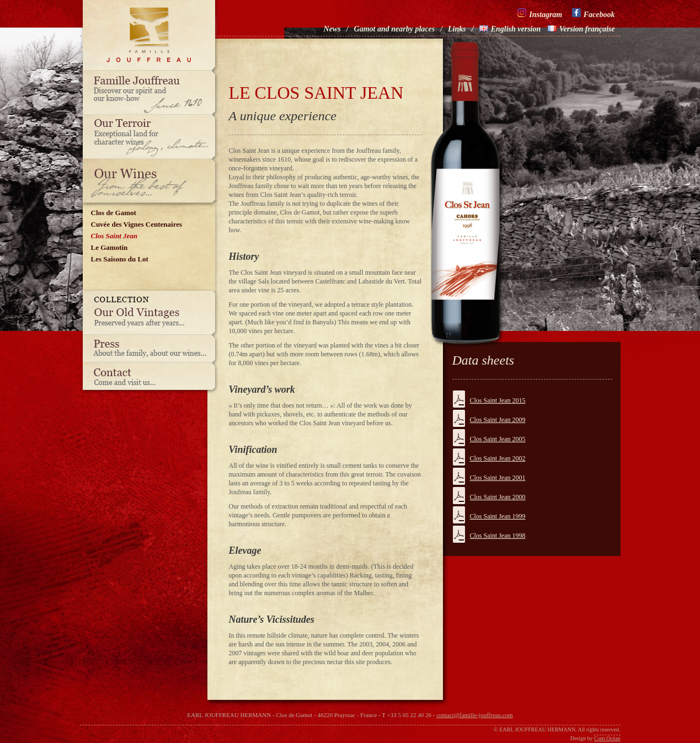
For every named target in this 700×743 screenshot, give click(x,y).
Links (457, 29)
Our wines (152, 181)
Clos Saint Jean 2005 (498, 439)
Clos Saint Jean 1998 (498, 536)
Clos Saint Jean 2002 (498, 458)
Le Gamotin (109, 247)
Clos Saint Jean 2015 (498, 400)
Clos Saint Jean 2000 (498, 497)
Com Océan (607, 738)
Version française (581, 29)
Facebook (594, 14)
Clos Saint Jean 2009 (498, 420)
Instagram (540, 14)
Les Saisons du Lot (120, 259)
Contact (152, 379)
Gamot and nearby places (395, 29)
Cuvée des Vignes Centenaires (137, 224)
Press (152, 349)
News (332, 29)
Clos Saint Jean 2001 (498, 478)
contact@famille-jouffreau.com (475, 715)
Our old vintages (152, 313)
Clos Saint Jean (114, 236)
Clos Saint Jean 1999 (498, 516)
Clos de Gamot (114, 213)
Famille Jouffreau (152, 93)
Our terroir (152, 137)
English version (510, 29)
